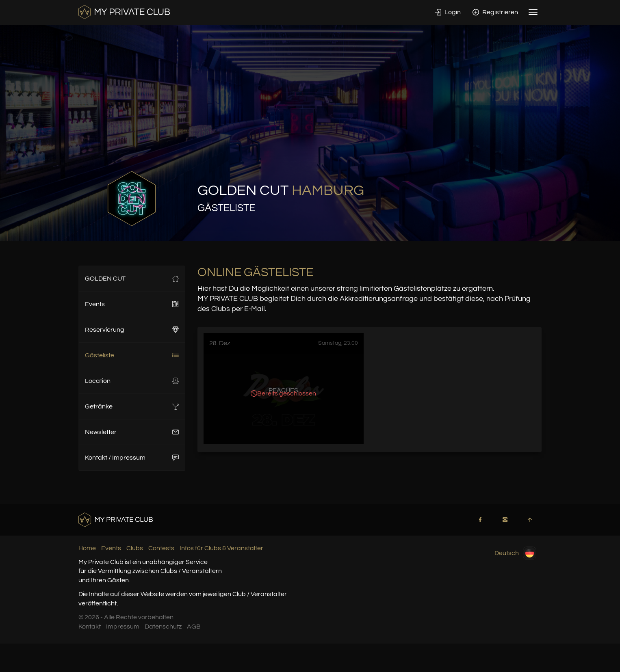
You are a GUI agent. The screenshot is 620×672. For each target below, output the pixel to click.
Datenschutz (163, 627)
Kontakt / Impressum (132, 458)
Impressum (123, 627)
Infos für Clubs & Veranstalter (221, 548)
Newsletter (132, 432)
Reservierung (132, 330)
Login (448, 12)
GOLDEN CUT (132, 279)
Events (132, 304)
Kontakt (90, 627)
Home (87, 548)
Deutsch (515, 553)
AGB (194, 627)
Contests (161, 548)
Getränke (132, 406)
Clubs (135, 548)
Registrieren (495, 12)
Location (132, 381)
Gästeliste (132, 355)
